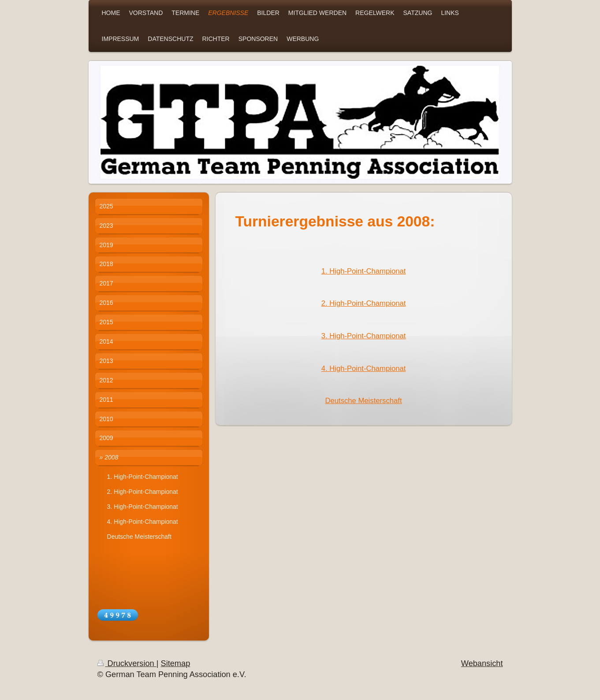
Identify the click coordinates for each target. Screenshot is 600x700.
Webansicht (482, 663)
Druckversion (127, 663)
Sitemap (176, 663)
